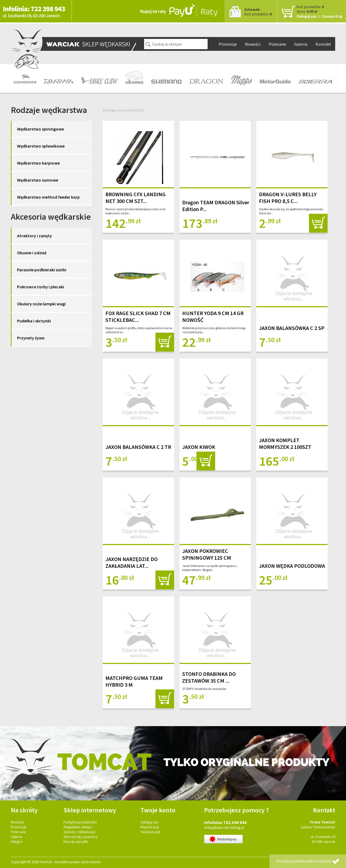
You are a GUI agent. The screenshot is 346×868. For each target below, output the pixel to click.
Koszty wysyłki (76, 842)
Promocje (228, 44)
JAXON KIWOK (199, 447)
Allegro (17, 842)
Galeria (301, 44)
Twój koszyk (151, 832)
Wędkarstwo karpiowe (38, 163)
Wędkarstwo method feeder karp (48, 197)
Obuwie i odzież (32, 253)
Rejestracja (150, 827)
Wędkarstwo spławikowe (41, 146)
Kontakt (323, 44)
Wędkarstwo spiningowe (40, 129)
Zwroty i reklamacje (79, 832)
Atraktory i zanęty (34, 236)
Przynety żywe (31, 338)
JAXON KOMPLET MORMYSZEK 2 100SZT (285, 443)
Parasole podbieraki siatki (42, 270)
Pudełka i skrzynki (34, 321)
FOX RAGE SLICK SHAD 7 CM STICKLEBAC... (138, 316)
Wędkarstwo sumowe (38, 180)
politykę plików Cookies (312, 861)
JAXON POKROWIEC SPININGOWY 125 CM (207, 554)
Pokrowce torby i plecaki (41, 287)
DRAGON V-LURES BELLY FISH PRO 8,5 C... (288, 198)
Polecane (277, 44)
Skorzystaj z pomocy (81, 837)
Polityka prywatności (80, 822)
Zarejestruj (332, 16)
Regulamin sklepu (78, 827)
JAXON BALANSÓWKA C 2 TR (138, 447)
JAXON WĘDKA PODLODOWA (292, 566)
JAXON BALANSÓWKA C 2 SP (292, 328)
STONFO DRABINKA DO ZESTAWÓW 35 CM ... (209, 677)
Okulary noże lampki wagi (41, 304)
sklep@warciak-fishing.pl (224, 827)
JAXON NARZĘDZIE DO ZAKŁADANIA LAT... (132, 562)
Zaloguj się (306, 16)
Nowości (253, 44)
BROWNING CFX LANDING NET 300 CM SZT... (136, 198)
